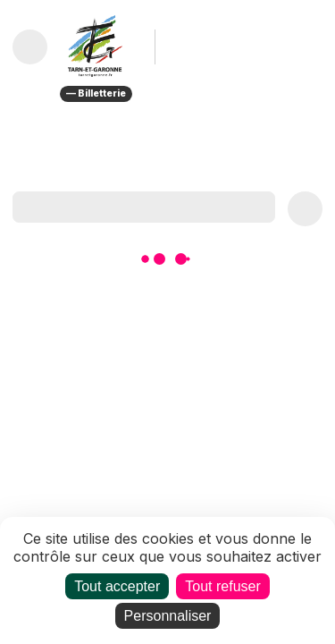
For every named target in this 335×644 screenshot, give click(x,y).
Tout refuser (222, 586)
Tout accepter (117, 586)
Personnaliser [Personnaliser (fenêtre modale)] (168, 616)
